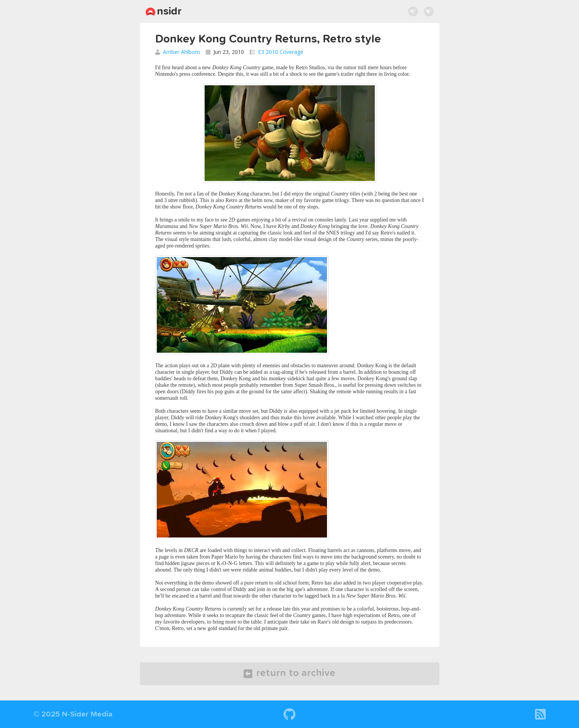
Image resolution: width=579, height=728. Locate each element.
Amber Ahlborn (181, 52)
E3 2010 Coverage (281, 52)
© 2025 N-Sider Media (73, 714)
